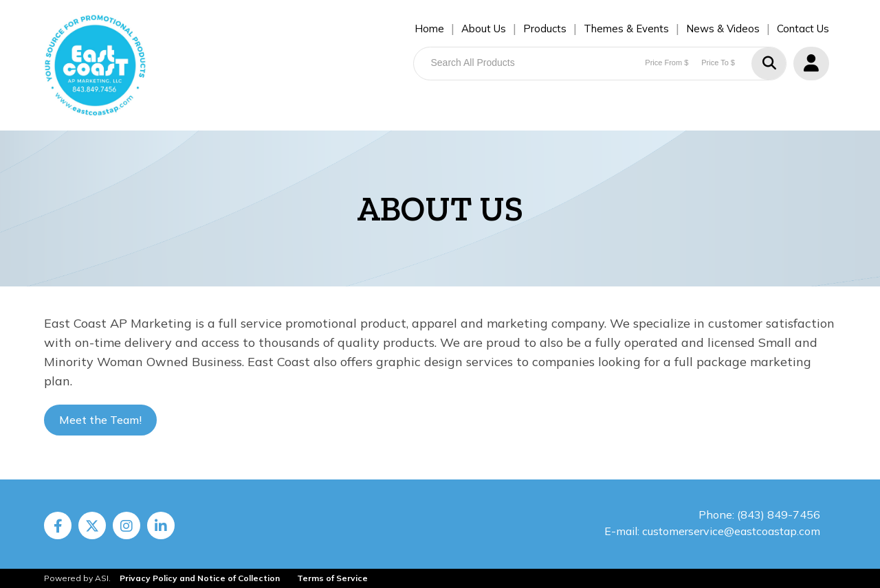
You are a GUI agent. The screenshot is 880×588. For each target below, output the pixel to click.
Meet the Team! (100, 420)
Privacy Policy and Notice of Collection (200, 578)
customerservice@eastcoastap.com (731, 531)
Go (769, 64)
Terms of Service (332, 578)
